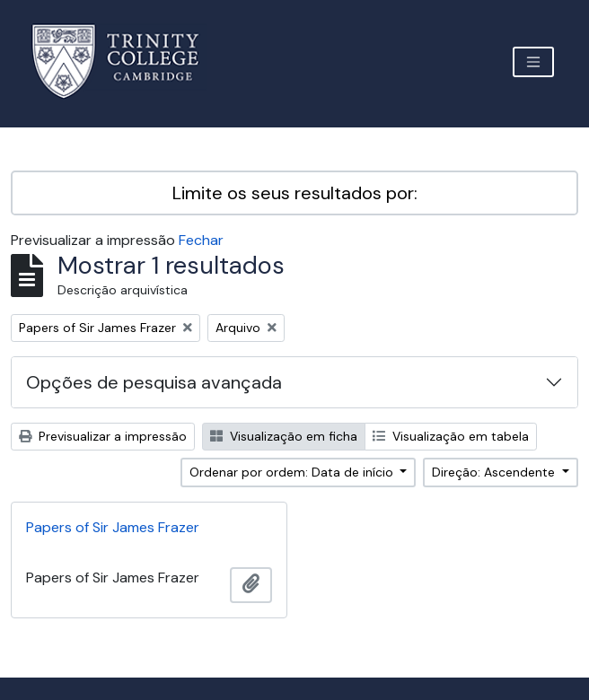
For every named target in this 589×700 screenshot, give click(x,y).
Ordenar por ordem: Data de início (293, 472)
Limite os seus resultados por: (295, 193)
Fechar (201, 240)
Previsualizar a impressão (103, 436)
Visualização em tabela (451, 436)
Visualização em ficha (284, 436)
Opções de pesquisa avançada (154, 382)
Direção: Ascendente (495, 472)
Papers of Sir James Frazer (113, 527)
